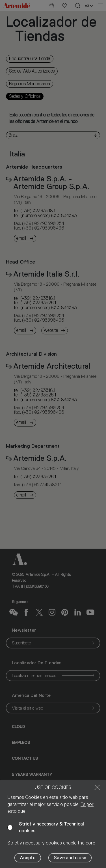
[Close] (97, 787)
